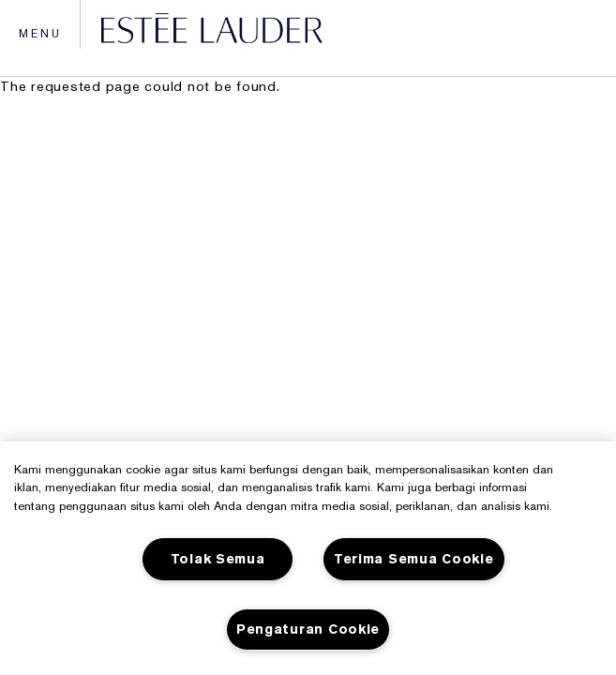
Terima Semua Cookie (414, 559)
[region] (308, 558)
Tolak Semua (218, 559)
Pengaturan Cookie (308, 630)
